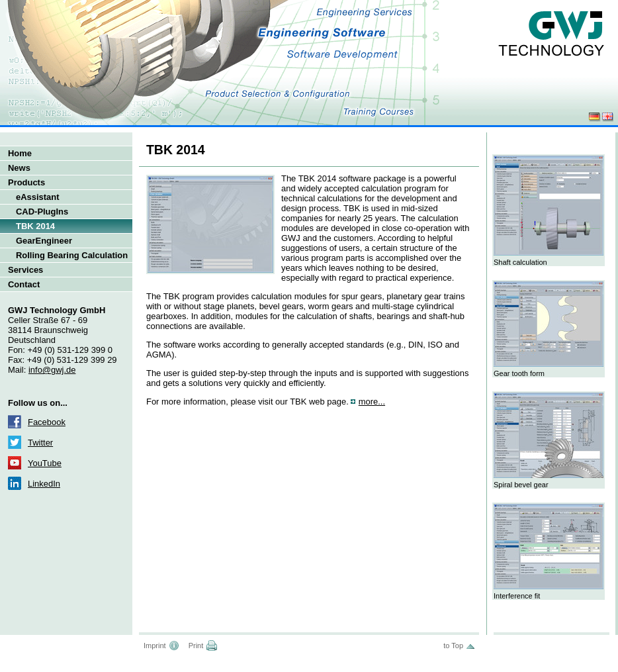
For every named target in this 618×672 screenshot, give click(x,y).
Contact (24, 284)
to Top (453, 646)
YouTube (45, 463)
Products (26, 182)
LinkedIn (44, 484)
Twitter (40, 443)
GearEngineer (44, 241)
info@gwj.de (52, 370)
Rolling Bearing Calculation (72, 255)
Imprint (155, 646)
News (19, 168)
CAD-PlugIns (42, 212)
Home (20, 153)
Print (196, 646)
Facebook (47, 422)
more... (372, 402)
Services (25, 270)
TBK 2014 (35, 226)
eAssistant (38, 197)
